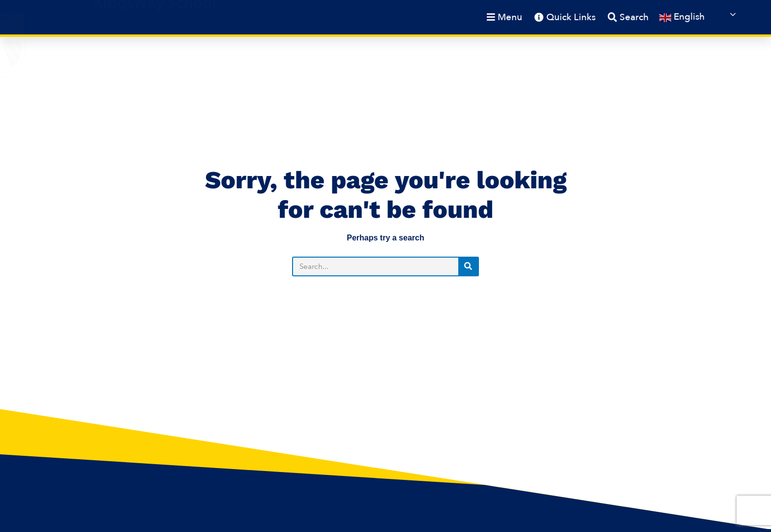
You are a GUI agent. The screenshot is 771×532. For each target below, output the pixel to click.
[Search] (468, 266)
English (682, 17)
